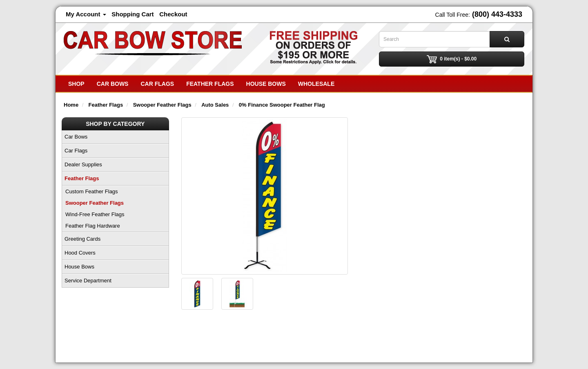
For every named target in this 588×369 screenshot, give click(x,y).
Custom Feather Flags (92, 191)
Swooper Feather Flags (95, 203)
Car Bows (113, 84)
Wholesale (316, 84)
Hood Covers (80, 253)
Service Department (88, 281)
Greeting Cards (82, 239)
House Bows (266, 84)
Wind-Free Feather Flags (95, 214)
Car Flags (157, 84)
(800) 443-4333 (497, 14)
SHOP (76, 84)
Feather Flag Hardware (93, 226)
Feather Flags (210, 84)
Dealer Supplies (83, 164)
